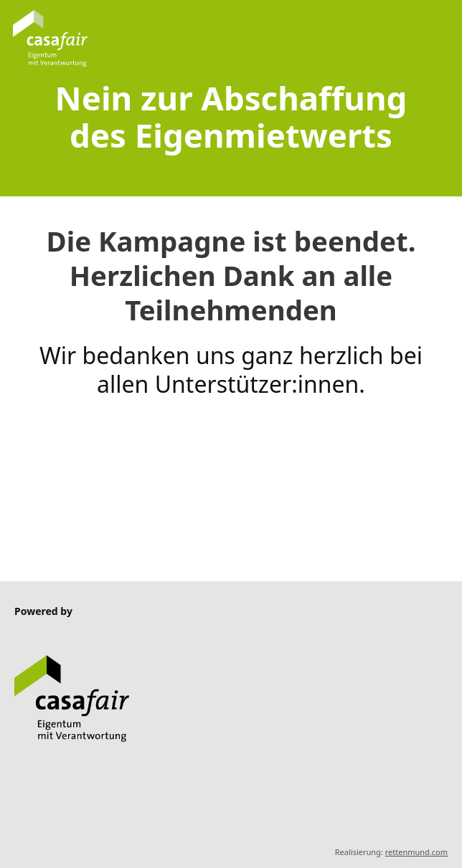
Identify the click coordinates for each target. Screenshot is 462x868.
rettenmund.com (416, 852)
